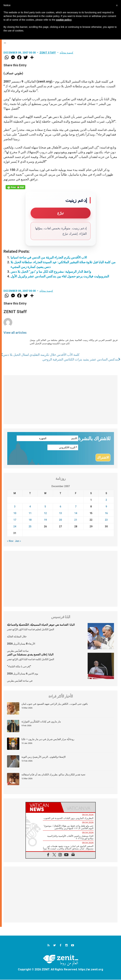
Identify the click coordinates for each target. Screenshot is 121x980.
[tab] (43, 808)
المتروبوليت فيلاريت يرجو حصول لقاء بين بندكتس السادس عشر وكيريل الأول (60, 276)
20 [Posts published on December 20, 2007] (60, 520)
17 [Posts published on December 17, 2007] (15, 520)
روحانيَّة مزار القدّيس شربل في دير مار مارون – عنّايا (48, 740)
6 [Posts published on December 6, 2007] (60, 507)
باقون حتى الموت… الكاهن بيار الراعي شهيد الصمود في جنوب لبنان (55, 704)
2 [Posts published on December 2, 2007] (106, 500)
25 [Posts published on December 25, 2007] (30, 527)
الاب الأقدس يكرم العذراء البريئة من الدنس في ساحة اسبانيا (49, 257)
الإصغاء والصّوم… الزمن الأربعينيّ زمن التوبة (44, 757)
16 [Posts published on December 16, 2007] (106, 514)
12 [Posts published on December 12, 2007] (45, 514)
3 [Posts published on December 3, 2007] (15, 507)
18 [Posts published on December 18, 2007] (30, 520)
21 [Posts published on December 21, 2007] (76, 520)
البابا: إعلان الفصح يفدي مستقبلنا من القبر (30, 655)
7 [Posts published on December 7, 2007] (76, 507)
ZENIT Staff (48, 53)
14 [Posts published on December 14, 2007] (76, 514)
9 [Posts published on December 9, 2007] (106, 507)
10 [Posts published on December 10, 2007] (15, 514)
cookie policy (64, 20)
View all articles (15, 333)
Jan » (18, 541)
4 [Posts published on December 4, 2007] (30, 507)
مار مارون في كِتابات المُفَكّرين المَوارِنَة (41, 722)
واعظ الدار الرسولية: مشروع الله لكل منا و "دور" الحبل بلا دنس (51, 272)
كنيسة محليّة (67, 53)
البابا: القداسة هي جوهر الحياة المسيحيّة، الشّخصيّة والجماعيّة (41, 625)
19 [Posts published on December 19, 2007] (45, 520)
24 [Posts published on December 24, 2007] (15, 527)
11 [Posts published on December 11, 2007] (30, 514)
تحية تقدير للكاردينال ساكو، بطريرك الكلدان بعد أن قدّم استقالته (53, 775)
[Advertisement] (60, 400)
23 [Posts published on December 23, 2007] (106, 520)
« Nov (10, 541)
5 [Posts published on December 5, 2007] (45, 507)
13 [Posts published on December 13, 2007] (60, 514)
